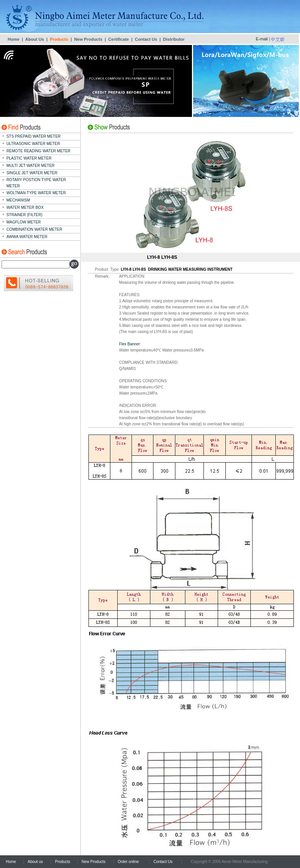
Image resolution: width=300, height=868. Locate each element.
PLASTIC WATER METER (29, 158)
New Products (88, 39)
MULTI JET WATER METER (31, 166)
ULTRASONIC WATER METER (33, 144)
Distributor (174, 39)
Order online (128, 862)
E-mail (262, 39)
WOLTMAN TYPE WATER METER (36, 193)
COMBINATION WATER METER (34, 229)
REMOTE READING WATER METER (39, 151)
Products (62, 862)
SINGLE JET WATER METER (32, 173)
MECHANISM (18, 200)
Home (14, 39)
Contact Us (146, 39)
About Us (34, 39)
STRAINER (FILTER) (25, 215)
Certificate (118, 39)
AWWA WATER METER (27, 237)
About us (35, 862)
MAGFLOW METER (24, 222)
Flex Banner (130, 344)
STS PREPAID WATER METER (34, 136)
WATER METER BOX (25, 207)
